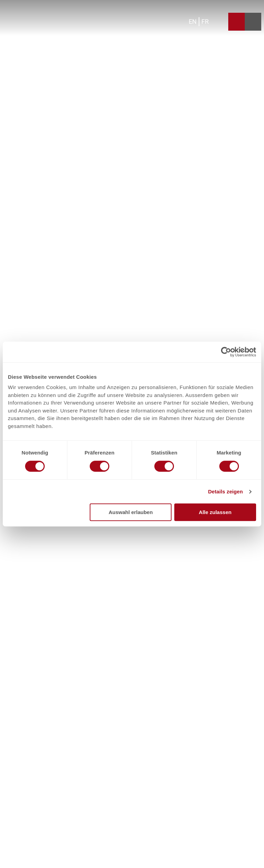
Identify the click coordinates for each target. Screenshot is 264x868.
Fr (205, 22)
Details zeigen (225, 491)
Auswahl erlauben (131, 512)
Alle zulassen (215, 512)
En (193, 22)
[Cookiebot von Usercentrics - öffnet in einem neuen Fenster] (226, 352)
